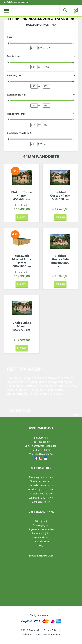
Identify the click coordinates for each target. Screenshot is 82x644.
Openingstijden (41, 525)
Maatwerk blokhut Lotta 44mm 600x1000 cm (22, 261)
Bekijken (22, 217)
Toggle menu (6, 11)
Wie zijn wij (41, 521)
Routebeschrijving (41, 534)
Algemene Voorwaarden (49, 635)
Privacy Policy (51, 630)
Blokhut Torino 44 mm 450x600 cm (22, 196)
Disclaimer (26, 635)
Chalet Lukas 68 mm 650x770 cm (22, 327)
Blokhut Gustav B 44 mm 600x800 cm (60, 261)
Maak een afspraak (41, 538)
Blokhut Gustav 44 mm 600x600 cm (60, 196)
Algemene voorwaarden (41, 529)
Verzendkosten (41, 542)
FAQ (41, 546)
